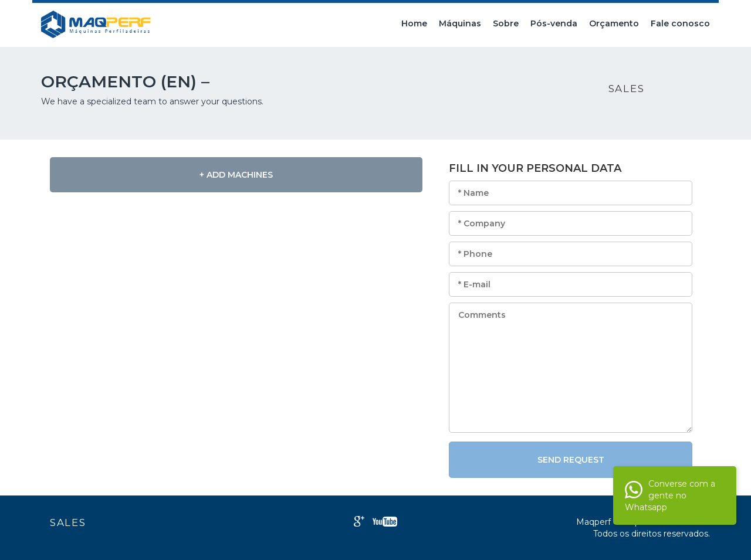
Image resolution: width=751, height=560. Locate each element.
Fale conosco (680, 23)
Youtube (385, 522)
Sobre (506, 23)
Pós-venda (554, 23)
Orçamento (614, 23)
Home (414, 23)
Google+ (359, 521)
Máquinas (460, 23)
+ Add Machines (236, 175)
